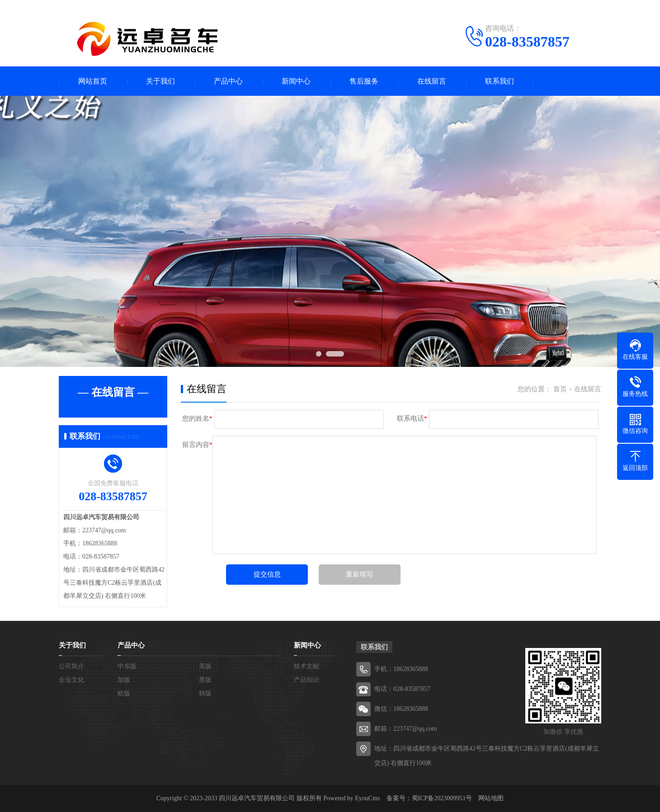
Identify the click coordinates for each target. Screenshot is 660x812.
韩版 (205, 693)
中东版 (127, 666)
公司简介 (71, 666)
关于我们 (160, 81)
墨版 (205, 680)
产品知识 (306, 680)
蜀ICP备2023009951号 (442, 798)
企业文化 (71, 680)
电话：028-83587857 (402, 689)
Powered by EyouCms (351, 798)
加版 (124, 680)
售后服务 (364, 81)
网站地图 (491, 798)
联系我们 (500, 81)
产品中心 (228, 81)
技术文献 (306, 666)
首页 (560, 389)
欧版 (124, 693)
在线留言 (432, 81)
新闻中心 (296, 81)
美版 (205, 666)
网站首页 (93, 81)
